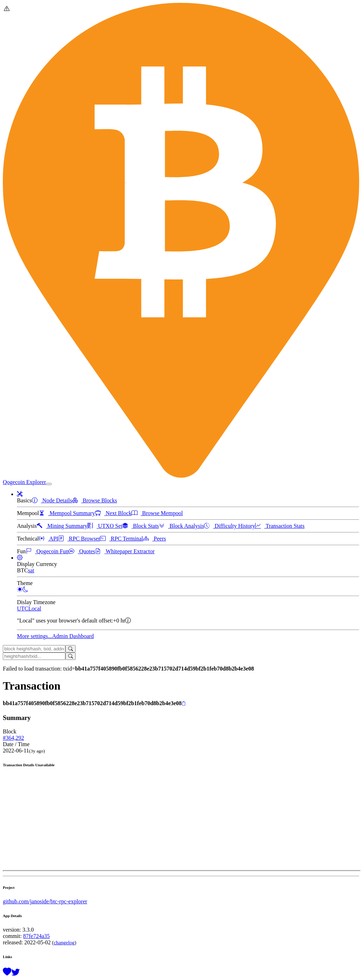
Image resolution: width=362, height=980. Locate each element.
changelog (64, 943)
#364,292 (13, 738)
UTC (23, 609)
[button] (20, 494)
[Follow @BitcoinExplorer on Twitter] (16, 972)
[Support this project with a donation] (7, 972)
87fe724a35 (36, 936)
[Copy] (184, 704)
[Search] (71, 649)
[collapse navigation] (49, 484)
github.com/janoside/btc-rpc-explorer (45, 901)
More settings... (35, 636)
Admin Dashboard (73, 636)
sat (31, 570)
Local (35, 609)
